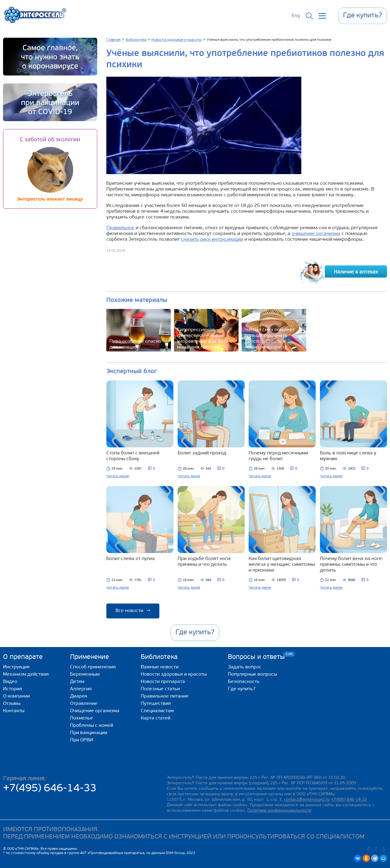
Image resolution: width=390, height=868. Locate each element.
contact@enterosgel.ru (307, 800)
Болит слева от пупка (131, 559)
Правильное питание (165, 696)
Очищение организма (95, 711)
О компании (16, 696)
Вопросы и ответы (256, 657)
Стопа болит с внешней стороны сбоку (133, 456)
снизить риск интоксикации (212, 240)
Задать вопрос (245, 667)
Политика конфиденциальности (279, 811)
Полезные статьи (160, 689)
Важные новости (160, 667)
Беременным (85, 674)
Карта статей (156, 718)
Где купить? (242, 689)
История (12, 689)
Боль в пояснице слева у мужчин (348, 456)
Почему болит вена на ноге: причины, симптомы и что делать (351, 565)
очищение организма (316, 234)
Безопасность (244, 682)
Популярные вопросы (252, 674)
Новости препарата (163, 682)
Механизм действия (26, 674)
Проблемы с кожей (92, 726)
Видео (10, 682)
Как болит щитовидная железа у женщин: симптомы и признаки (282, 565)
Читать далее (118, 476)
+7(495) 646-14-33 (50, 789)
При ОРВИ (82, 740)
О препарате (23, 657)
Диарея (79, 696)
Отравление (84, 704)
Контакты (14, 711)
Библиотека (159, 657)
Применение (90, 657)
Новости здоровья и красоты (174, 674)
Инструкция (16, 667)
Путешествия (156, 704)
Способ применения (93, 667)
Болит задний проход (202, 453)
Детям (77, 682)
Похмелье (82, 718)
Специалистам (157, 711)
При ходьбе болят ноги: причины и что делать (204, 562)
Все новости (133, 611)
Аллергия (81, 689)
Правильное (120, 228)
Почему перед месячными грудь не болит (278, 456)
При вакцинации (89, 733)
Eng (296, 16)
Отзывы (12, 704)
